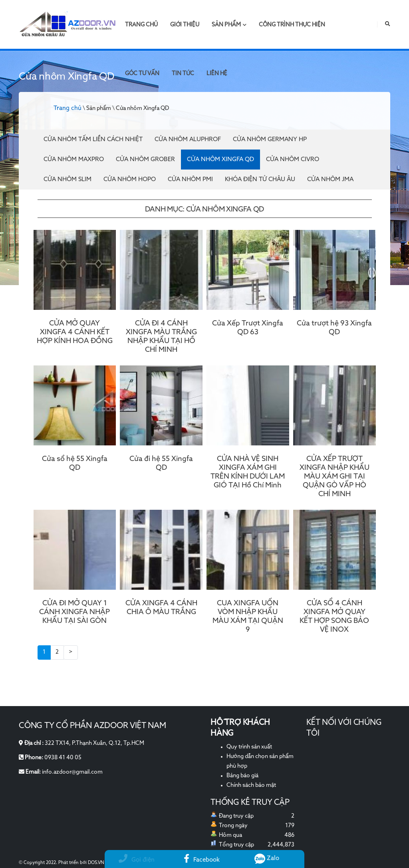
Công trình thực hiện (292, 25)
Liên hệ (217, 74)
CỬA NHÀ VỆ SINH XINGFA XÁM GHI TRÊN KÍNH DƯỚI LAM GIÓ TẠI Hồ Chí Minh (248, 472)
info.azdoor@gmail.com (72, 772)
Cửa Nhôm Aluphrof (188, 139)
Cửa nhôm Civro (293, 159)
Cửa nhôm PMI (190, 179)
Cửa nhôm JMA (330, 179)
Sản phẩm (229, 25)
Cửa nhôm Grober (145, 159)
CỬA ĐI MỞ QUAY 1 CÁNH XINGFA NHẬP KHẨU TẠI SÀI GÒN (74, 612)
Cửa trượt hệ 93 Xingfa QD (334, 328)
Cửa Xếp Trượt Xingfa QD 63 (248, 328)
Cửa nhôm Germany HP (270, 139)
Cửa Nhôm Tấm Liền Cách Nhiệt (93, 139)
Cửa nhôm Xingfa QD (220, 159)
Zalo (267, 858)
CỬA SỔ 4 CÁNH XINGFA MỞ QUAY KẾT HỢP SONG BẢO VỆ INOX (334, 617)
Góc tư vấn (142, 74)
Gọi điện (137, 860)
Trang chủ (141, 25)
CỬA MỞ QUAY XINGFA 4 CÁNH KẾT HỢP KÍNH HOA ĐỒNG (75, 332)
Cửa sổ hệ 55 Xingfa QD (75, 463)
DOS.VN (96, 863)
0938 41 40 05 (63, 758)
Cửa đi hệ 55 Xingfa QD (161, 463)
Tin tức (183, 74)
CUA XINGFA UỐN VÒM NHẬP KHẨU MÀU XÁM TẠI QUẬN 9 (248, 617)
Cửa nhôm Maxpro (74, 159)
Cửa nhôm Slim (68, 179)
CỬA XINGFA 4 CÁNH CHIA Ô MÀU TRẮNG (161, 608)
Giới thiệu (185, 25)
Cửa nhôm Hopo (130, 179)
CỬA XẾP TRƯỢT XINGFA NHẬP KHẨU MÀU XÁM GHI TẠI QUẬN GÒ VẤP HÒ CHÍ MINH (335, 477)
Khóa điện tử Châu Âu (260, 179)
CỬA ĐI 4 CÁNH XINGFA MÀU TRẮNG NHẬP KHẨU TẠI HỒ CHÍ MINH (161, 337)
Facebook (202, 860)
